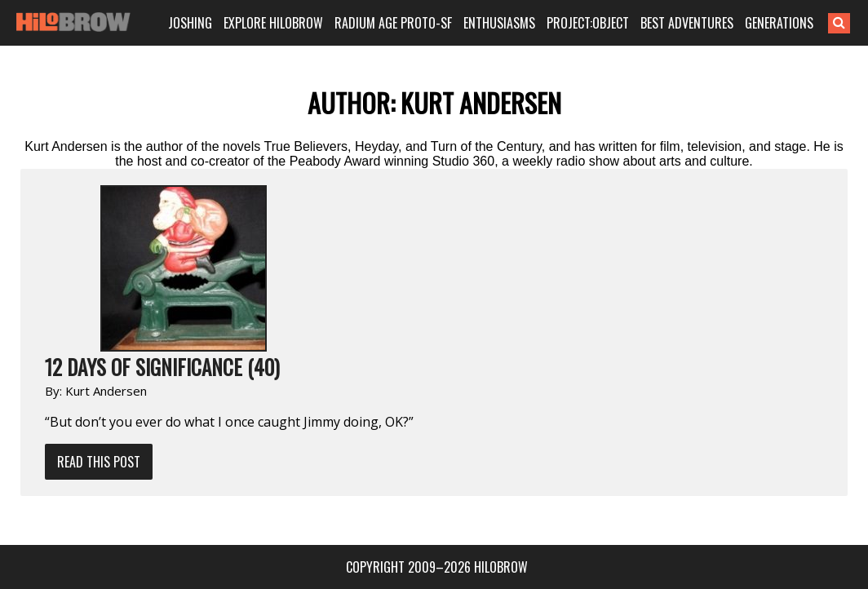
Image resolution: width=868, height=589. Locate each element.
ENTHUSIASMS (503, 23)
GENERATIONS (779, 23)
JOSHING (197, 23)
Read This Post (99, 462)
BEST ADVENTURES (689, 23)
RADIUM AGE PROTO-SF (398, 23)
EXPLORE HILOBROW (280, 23)
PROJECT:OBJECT (591, 23)
